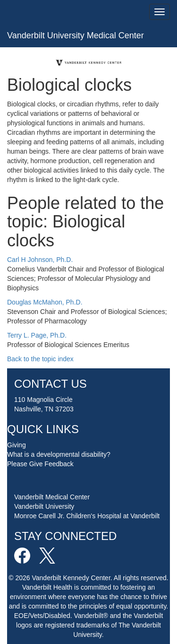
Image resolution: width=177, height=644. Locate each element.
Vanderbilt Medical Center (52, 497)
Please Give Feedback (40, 464)
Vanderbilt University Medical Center (76, 35)
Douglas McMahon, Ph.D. (45, 302)
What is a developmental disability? (59, 454)
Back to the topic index (40, 359)
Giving (17, 445)
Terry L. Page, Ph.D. (37, 335)
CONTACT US (51, 384)
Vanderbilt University (44, 506)
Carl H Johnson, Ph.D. (40, 260)
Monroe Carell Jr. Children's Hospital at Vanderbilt (87, 516)
